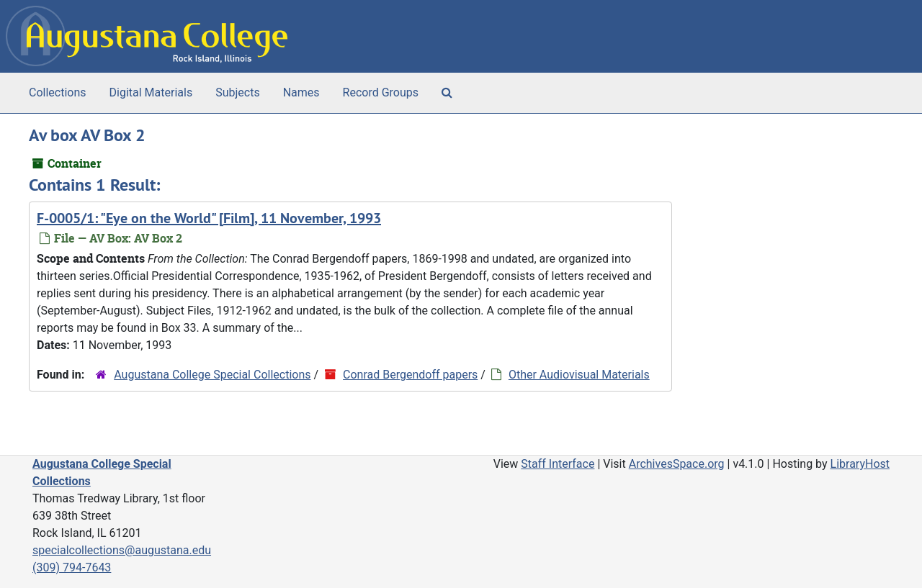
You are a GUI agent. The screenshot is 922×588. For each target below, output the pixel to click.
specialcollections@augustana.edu (122, 550)
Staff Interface (558, 464)
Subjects (237, 92)
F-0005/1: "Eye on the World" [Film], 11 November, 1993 (209, 218)
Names (301, 92)
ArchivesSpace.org (677, 464)
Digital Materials (151, 92)
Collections (58, 92)
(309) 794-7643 (72, 567)
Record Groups (381, 92)
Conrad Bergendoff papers (410, 375)
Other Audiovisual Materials (579, 375)
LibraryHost (860, 464)
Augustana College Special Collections (212, 375)
